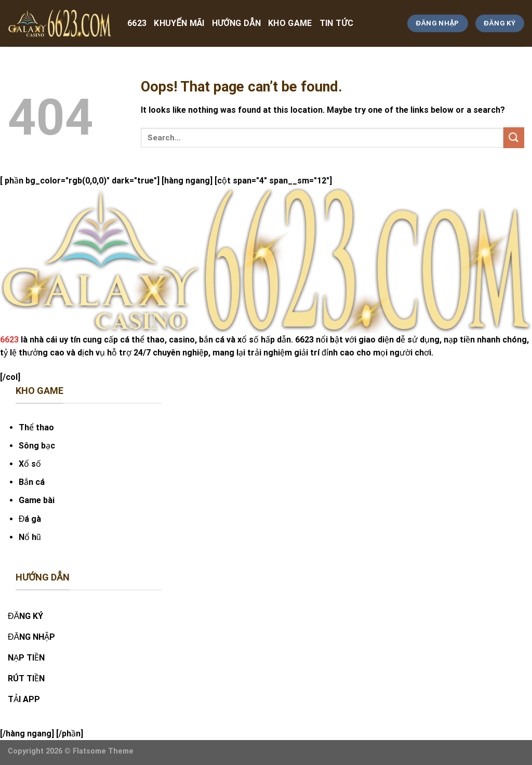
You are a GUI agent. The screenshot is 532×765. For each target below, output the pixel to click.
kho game (290, 23)
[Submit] (514, 137)
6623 (137, 23)
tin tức (336, 23)
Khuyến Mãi (179, 23)
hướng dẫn (236, 23)
